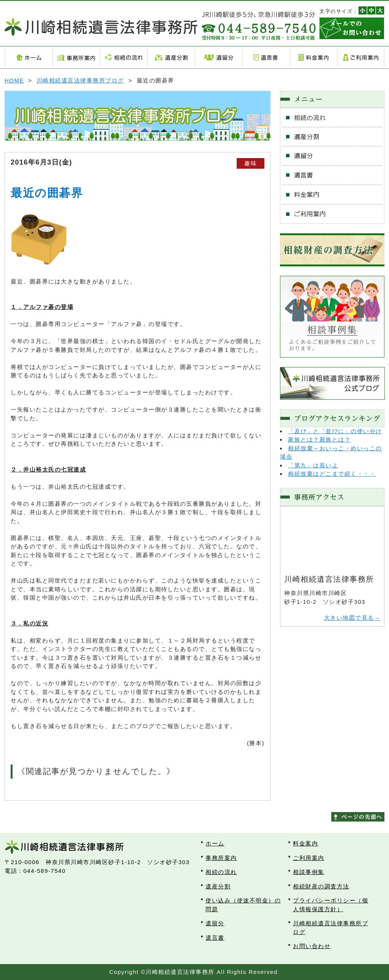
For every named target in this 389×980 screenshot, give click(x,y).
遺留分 (218, 57)
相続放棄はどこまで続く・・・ (332, 474)
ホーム (28, 57)
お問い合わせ (312, 946)
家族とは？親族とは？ (319, 439)
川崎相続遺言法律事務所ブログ (80, 80)
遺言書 (266, 57)
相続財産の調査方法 (321, 886)
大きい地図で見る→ (352, 618)
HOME (14, 80)
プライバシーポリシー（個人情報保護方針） (330, 905)
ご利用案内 (361, 57)
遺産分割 (171, 57)
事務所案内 (76, 57)
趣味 (251, 163)
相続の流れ (123, 57)
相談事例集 (309, 872)
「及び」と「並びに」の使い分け (335, 431)
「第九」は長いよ (313, 465)
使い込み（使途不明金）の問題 (243, 905)
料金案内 (313, 57)
